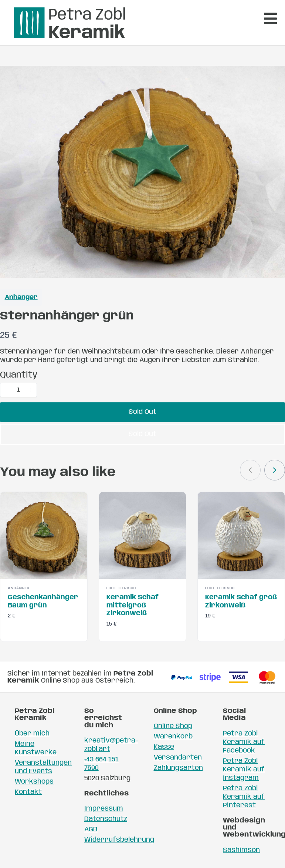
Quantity (19, 375)
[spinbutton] (18, 390)
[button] (6, 390)
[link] (275, 470)
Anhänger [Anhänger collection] (21, 297)
